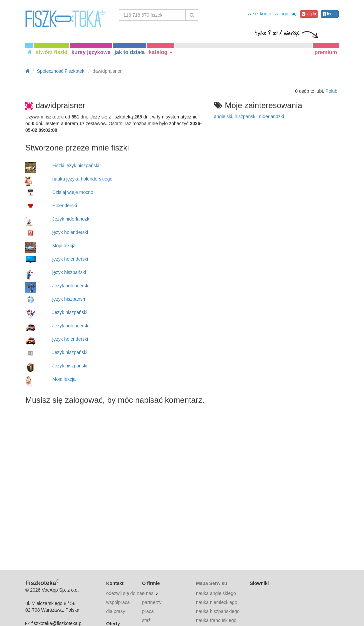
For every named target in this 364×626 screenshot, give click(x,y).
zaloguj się (286, 14)
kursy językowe (91, 52)
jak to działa (130, 52)
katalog (160, 52)
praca (148, 611)
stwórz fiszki (51, 52)
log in (309, 14)
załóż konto (259, 14)
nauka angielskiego (216, 593)
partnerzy (152, 602)
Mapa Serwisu (211, 583)
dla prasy (116, 611)
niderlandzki (271, 116)
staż (146, 620)
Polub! (332, 91)
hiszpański (245, 116)
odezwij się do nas (125, 593)
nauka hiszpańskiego (218, 611)
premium (326, 52)
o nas (148, 593)
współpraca (118, 602)
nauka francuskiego (216, 620)
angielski (223, 116)
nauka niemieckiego (217, 602)
